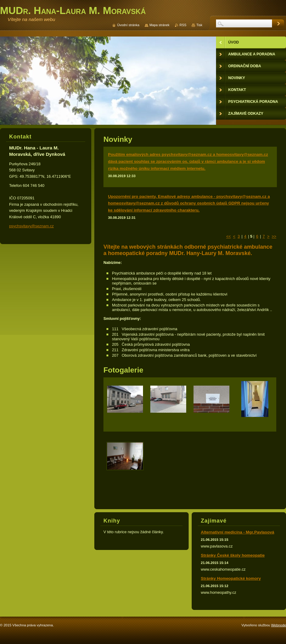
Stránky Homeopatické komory (231, 578)
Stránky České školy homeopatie (233, 555)
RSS (183, 25)
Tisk (199, 25)
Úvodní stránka (128, 25)
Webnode (279, 625)
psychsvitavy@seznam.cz (31, 226)
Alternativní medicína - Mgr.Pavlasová (237, 532)
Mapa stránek (159, 25)
